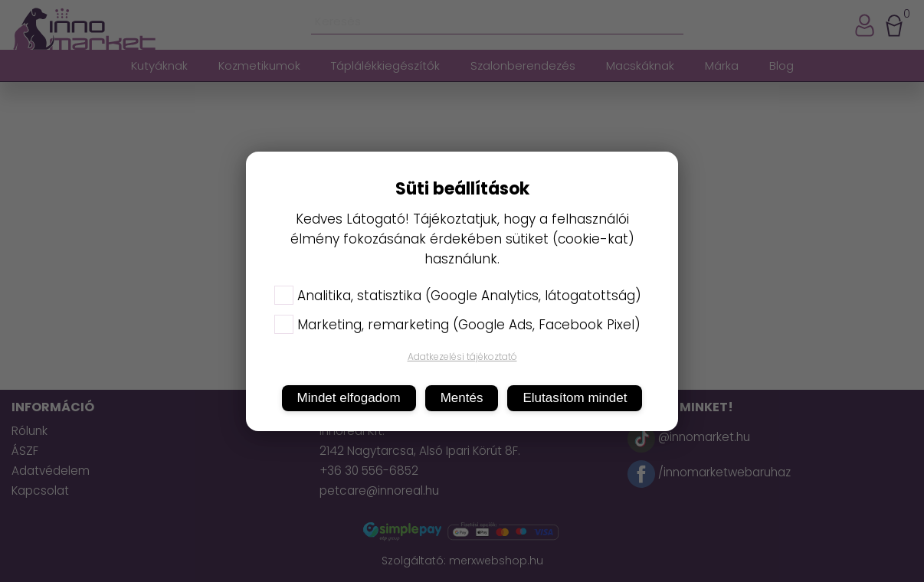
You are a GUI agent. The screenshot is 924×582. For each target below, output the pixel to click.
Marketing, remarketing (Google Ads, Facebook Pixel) (457, 325)
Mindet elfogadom (349, 398)
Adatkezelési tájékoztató (462, 356)
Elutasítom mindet (575, 398)
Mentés (462, 398)
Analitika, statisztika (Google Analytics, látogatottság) (458, 296)
